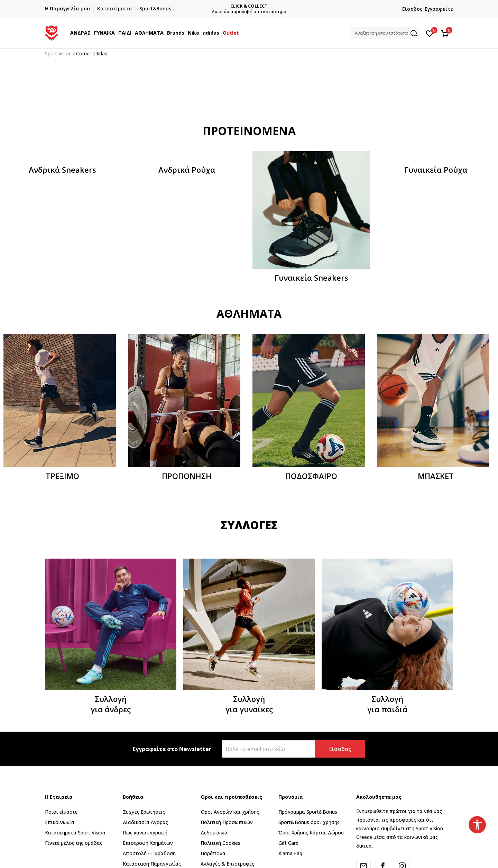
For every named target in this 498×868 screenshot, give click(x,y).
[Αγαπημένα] (430, 33)
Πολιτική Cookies (220, 843)
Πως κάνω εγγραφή (145, 833)
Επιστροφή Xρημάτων (148, 843)
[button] (386, 33)
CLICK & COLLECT (249, 6)
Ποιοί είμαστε (61, 812)
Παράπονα (213, 853)
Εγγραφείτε (439, 9)
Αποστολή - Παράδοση (149, 853)
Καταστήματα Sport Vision (75, 833)
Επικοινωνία (60, 822)
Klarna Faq (290, 853)
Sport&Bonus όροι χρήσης (309, 822)
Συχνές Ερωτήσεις (144, 812)
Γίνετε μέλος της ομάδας (74, 843)
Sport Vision (58, 53)
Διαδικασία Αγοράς (145, 822)
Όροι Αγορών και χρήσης (230, 812)
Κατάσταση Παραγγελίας (152, 864)
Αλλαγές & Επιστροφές (227, 864)
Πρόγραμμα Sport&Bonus (308, 812)
